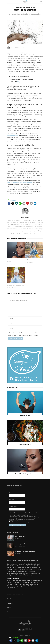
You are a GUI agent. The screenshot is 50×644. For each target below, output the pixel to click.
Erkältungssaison (31, 260)
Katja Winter (14, 48)
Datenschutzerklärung (24, 522)
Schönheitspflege (30, 7)
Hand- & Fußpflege (20, 7)
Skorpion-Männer (25, 415)
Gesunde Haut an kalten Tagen (16, 285)
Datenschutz (10, 612)
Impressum (10, 608)
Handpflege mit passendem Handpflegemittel (20, 182)
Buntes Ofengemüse (25, 444)
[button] (9, 203)
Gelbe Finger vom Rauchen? (22, 544)
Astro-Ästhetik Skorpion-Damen (25, 474)
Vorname (11, 493)
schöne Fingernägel (12, 136)
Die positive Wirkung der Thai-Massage (25, 551)
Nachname (12, 500)
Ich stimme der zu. (20, 522)
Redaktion (10, 599)
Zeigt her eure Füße (20, 536)
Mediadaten (10, 603)
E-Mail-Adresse (13, 506)
